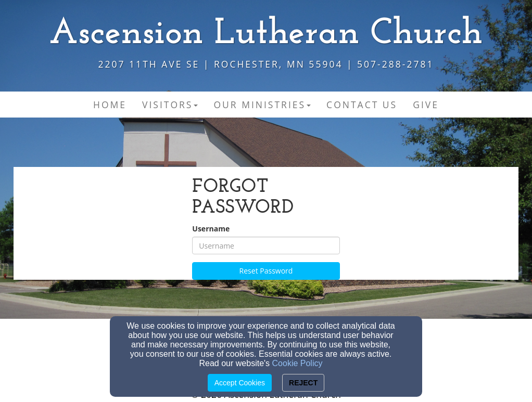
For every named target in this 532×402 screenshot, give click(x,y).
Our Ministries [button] (262, 105)
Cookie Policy (297, 363)
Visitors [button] (170, 105)
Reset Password (266, 271)
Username (211, 229)
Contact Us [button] (362, 105)
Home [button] (110, 105)
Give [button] (426, 105)
